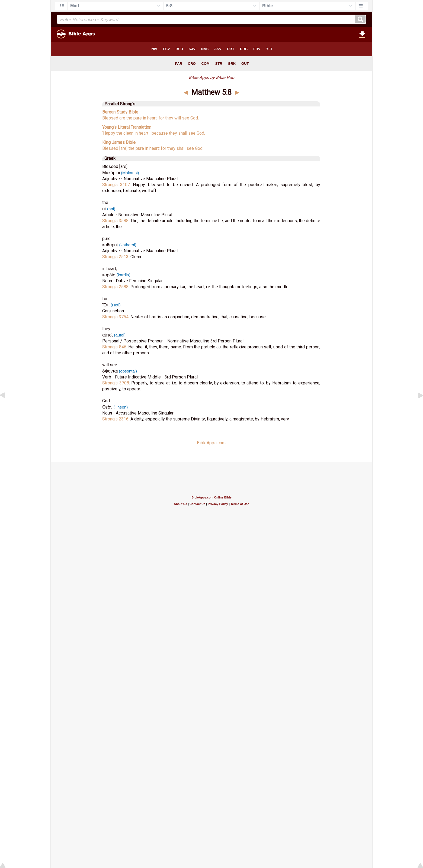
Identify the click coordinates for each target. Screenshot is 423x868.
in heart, (150, 118)
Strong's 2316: (116, 419)
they (169, 118)
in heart (141, 133)
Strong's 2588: (116, 287)
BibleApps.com (211, 443)
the (129, 118)
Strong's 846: (115, 347)
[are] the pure (132, 148)
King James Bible (119, 142)
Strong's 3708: (117, 383)
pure (138, 118)
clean (128, 133)
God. (195, 118)
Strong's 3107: (118, 185)
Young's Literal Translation (127, 127)
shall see (186, 133)
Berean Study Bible (120, 112)
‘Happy (109, 133)
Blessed (110, 148)
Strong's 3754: (116, 317)
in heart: (152, 148)
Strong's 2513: (116, 257)
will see (182, 118)
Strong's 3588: (116, 221)
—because (158, 133)
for (161, 118)
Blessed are (114, 118)
